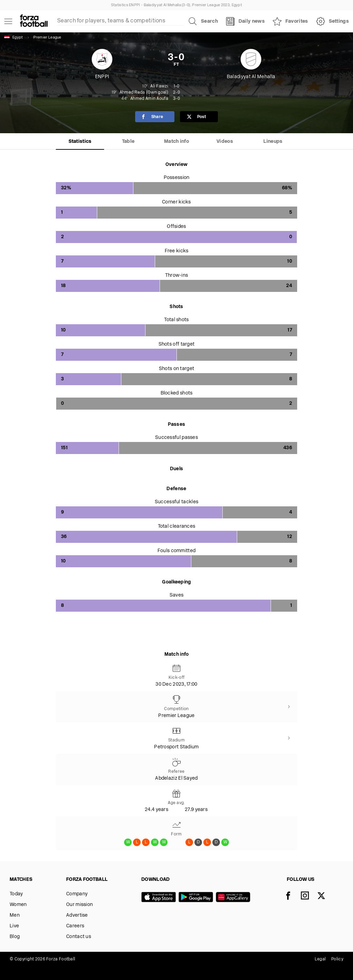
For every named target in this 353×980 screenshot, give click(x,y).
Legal (320, 959)
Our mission (79, 905)
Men (15, 915)
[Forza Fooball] (34, 21)
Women (18, 905)
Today (16, 894)
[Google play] (197, 898)
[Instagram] (309, 896)
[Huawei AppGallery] (234, 898)
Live (14, 926)
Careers (75, 926)
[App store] (160, 898)
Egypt (14, 38)
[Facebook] (292, 896)
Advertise (77, 915)
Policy (337, 959)
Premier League (47, 38)
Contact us (79, 937)
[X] (325, 896)
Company (77, 894)
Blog (15, 937)
